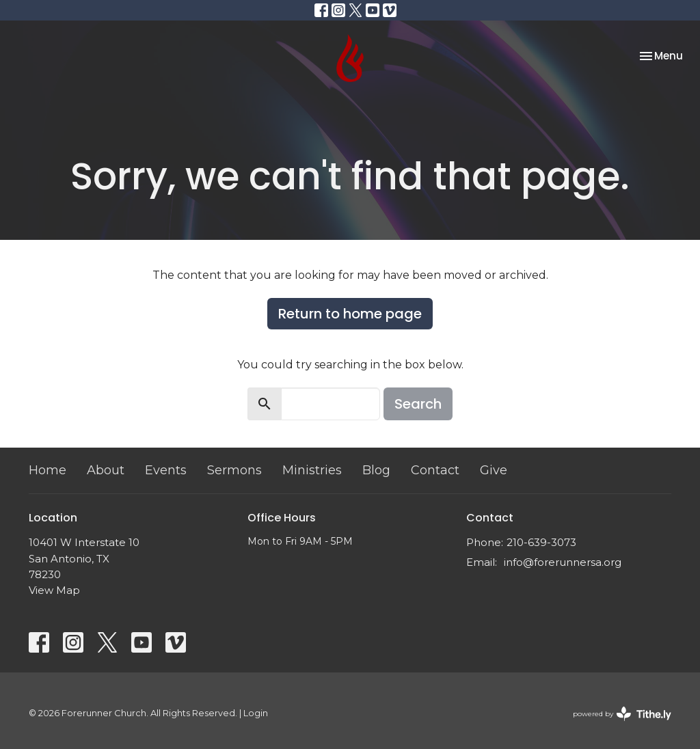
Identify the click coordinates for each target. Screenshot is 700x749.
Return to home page (350, 314)
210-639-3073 (541, 542)
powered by (622, 714)
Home (48, 470)
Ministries (312, 470)
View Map (54, 590)
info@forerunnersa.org (563, 562)
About (106, 470)
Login (256, 713)
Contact (435, 470)
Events (166, 470)
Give (494, 470)
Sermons (234, 470)
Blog (376, 470)
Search (418, 404)
